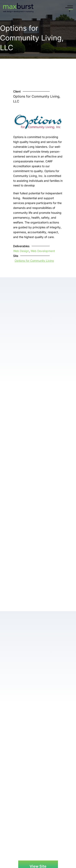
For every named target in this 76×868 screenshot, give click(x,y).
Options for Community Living (34, 261)
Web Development (43, 251)
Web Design (21, 251)
